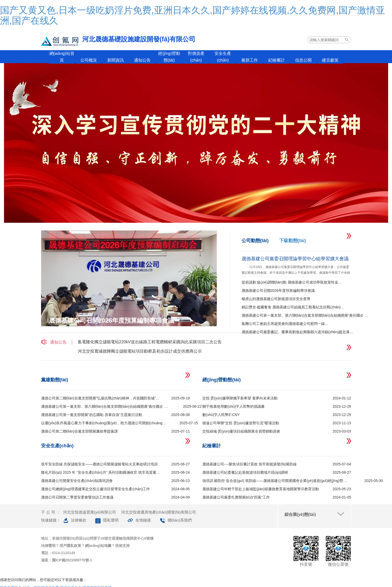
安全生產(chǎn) (223, 57)
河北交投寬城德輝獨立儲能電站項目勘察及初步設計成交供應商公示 (140, 351)
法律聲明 (48, 546)
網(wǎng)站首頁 (62, 57)
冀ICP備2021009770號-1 (72, 560)
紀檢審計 (276, 60)
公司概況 (89, 60)
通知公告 (142, 60)
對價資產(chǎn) (196, 57)
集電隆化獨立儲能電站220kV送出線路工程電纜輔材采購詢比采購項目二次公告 (150, 342)
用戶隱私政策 (70, 546)
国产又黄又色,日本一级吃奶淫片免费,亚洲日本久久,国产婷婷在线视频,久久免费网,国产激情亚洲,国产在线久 (193, 15)
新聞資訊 (116, 60)
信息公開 (303, 60)
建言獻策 (330, 60)
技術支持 (122, 546)
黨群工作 (250, 60)
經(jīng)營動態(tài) (169, 57)
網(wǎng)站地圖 (98, 546)
